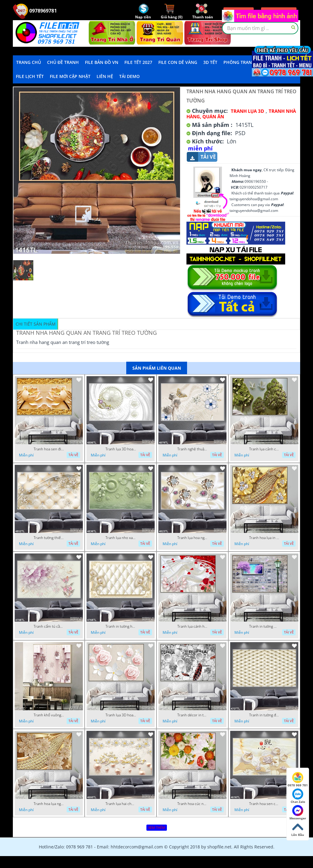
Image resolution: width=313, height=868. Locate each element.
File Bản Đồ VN (102, 62)
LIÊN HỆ (105, 76)
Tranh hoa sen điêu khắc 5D (49, 449)
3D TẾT (210, 62)
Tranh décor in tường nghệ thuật (193, 715)
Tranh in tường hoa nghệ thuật (121, 626)
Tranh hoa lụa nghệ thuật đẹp (49, 804)
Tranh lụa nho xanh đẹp (121, 538)
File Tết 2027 (138, 62)
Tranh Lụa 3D (247, 111)
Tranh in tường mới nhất (264, 626)
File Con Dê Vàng (178, 62)
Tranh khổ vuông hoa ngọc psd (49, 715)
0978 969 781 (298, 780)
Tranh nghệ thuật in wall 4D (193, 449)
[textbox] (260, 28)
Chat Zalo (298, 796)
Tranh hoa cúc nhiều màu (193, 804)
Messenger (298, 813)
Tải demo (129, 76)
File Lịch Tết (30, 76)
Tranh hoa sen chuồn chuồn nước (264, 804)
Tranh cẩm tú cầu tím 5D (49, 626)
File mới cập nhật (70, 76)
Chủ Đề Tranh (63, 62)
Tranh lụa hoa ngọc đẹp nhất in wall (193, 538)
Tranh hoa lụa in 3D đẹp (264, 538)
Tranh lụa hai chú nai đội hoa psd (121, 804)
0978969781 (35, 11)
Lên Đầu (298, 829)
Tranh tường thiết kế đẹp (49, 538)
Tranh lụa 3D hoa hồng (121, 715)
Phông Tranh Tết (244, 62)
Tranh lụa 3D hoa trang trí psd (121, 449)
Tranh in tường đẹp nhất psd (264, 715)
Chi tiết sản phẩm (36, 324)
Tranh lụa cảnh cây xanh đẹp (264, 449)
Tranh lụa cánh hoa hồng (193, 626)
